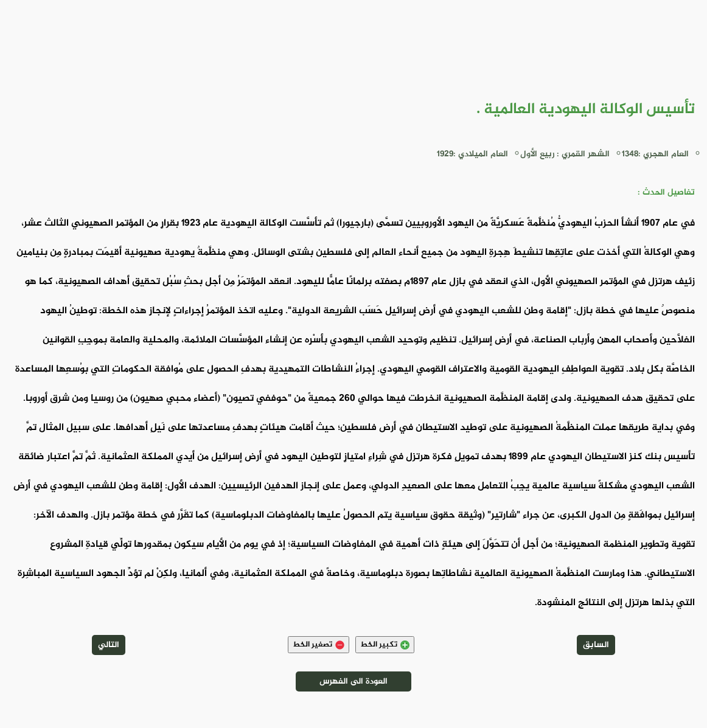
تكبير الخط (385, 645)
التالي (109, 645)
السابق (596, 645)
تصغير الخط (319, 645)
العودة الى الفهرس (353, 681)
